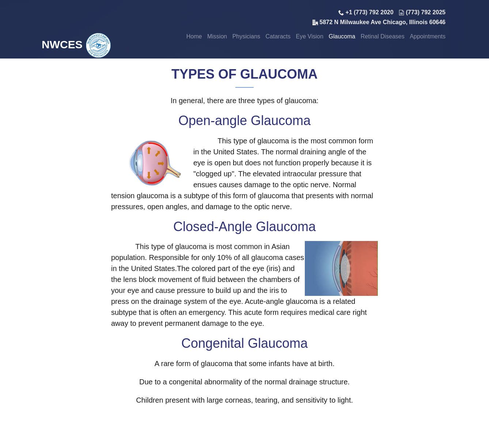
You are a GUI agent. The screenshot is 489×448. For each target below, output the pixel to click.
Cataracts (278, 36)
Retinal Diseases (383, 36)
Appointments (428, 36)
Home (194, 36)
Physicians (246, 36)
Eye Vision (309, 36)
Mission (217, 36)
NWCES (76, 44)
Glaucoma (342, 36)
